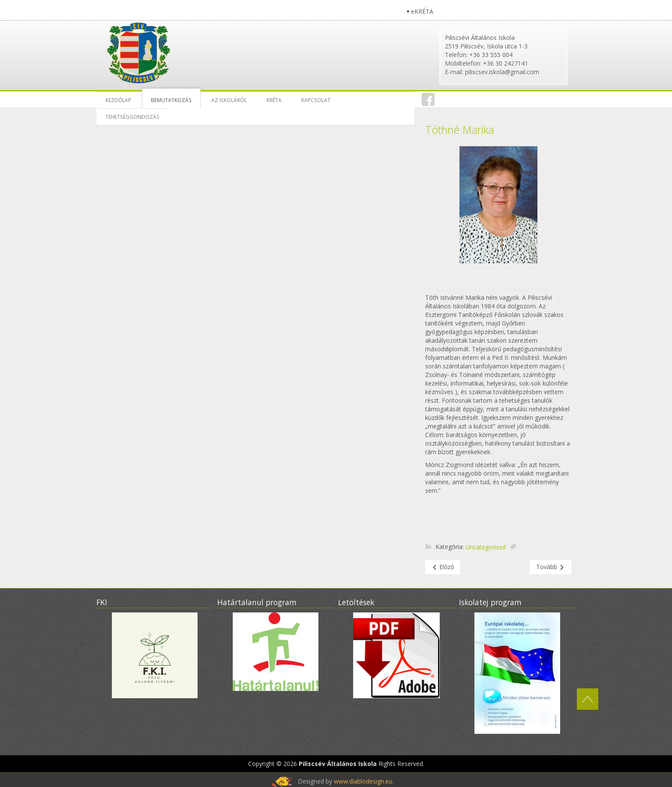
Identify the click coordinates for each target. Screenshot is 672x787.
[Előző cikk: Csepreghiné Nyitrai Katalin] (443, 567)
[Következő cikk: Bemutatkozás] (550, 567)
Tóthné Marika (460, 130)
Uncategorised (486, 547)
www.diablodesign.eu (363, 781)
